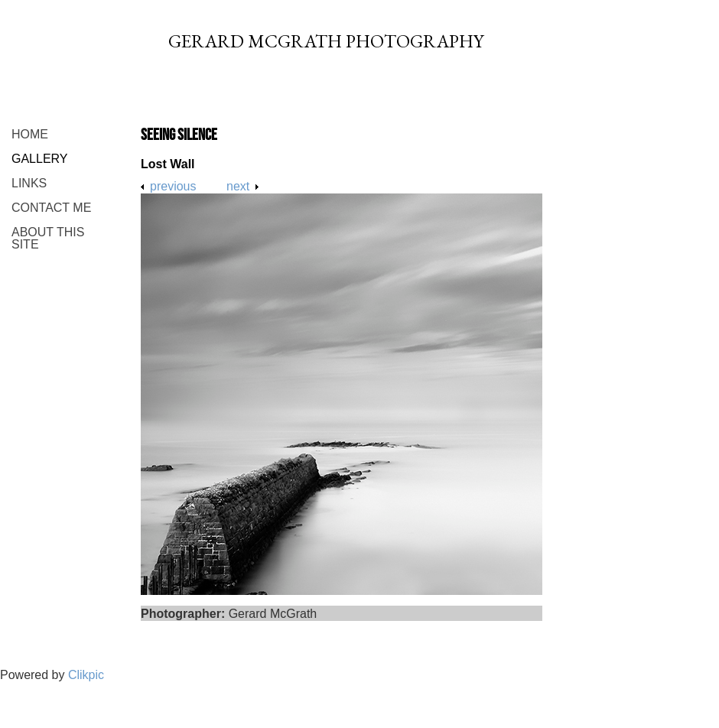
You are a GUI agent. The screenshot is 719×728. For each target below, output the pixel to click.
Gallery (40, 159)
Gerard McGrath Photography (326, 41)
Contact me (51, 208)
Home (30, 134)
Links (29, 183)
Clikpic (86, 675)
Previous (173, 186)
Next (238, 186)
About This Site (48, 238)
